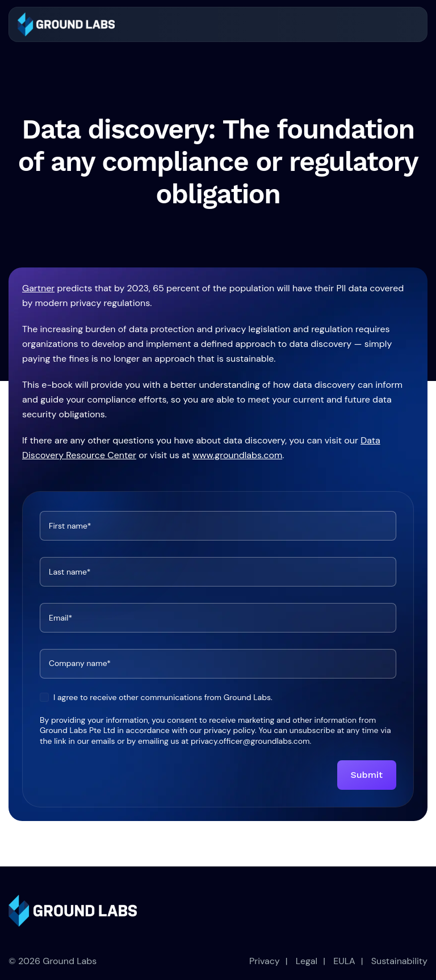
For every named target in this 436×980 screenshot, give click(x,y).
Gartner (38, 288)
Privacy (265, 961)
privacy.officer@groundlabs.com (250, 741)
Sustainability (399, 961)
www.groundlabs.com (237, 455)
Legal (307, 961)
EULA (344, 961)
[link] (66, 24)
